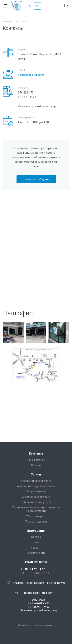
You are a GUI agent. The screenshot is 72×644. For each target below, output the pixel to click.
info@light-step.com (31, 75)
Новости (36, 548)
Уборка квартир (36, 516)
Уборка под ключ (36, 522)
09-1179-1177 (35, 569)
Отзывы (36, 465)
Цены (36, 542)
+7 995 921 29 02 (39, 607)
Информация (36, 531)
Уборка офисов (36, 491)
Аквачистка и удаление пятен (36, 486)
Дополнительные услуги (36, 502)
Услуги (36, 475)
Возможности (36, 553)
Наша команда (36, 460)
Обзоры (36, 537)
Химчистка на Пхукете (36, 497)
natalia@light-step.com (39, 593)
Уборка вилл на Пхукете (36, 481)
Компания (36, 454)
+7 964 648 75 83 (39, 603)
